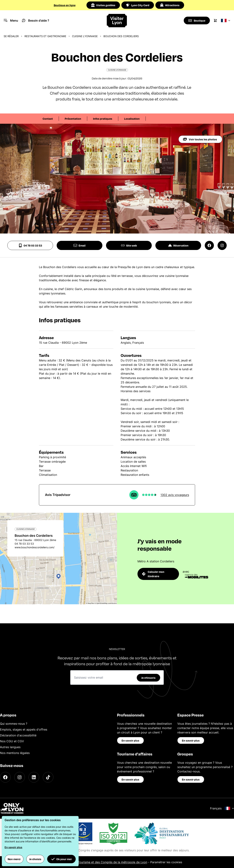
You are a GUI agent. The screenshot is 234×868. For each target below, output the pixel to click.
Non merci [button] (14, 859)
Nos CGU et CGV (12, 741)
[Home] (117, 21)
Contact (48, 119)
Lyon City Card (138, 5)
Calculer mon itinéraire (153, 574)
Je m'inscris (148, 678)
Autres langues (10, 747)
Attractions (170, 5)
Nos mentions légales (15, 753)
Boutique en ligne (65, 5)
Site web (129, 245)
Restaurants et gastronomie (45, 36)
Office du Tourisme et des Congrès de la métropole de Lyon (106, 862)
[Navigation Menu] (11, 20)
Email (80, 245)
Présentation (73, 119)
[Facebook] (5, 777)
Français (222, 808)
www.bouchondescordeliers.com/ (35, 547)
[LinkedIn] (34, 777)
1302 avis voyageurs (175, 495)
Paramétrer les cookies (166, 862)
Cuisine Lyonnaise (85, 36)
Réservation (178, 245)
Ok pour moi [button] (61, 859)
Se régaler (11, 36)
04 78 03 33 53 (30, 245)
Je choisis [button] (35, 859)
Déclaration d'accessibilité (18, 735)
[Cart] (215, 20)
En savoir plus (130, 740)
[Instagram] (20, 777)
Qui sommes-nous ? (14, 724)
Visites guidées (103, 5)
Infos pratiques (103, 119)
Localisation (132, 119)
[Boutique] (197, 20)
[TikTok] (48, 777)
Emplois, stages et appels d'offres (24, 729)
